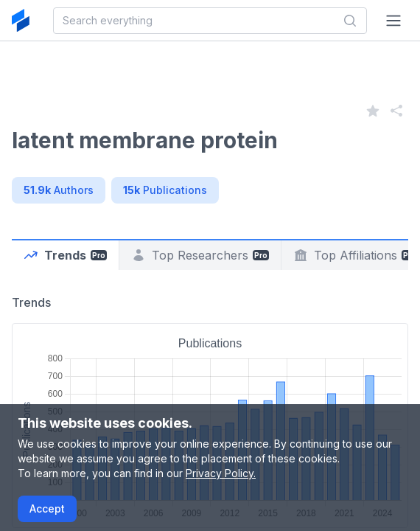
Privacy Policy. (221, 473)
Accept (47, 509)
